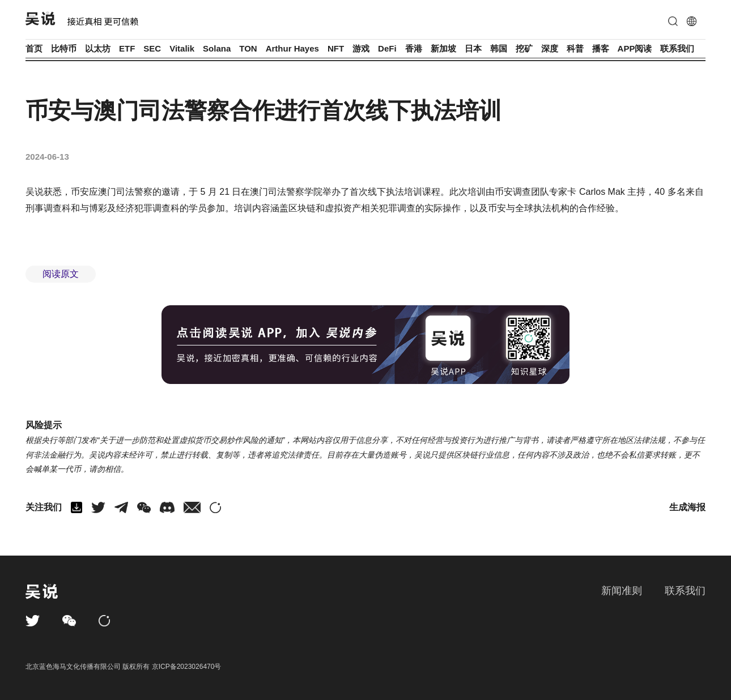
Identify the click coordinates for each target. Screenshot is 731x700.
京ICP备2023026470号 (187, 667)
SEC (152, 48)
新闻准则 (622, 591)
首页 (34, 48)
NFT (336, 48)
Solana (217, 48)
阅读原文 (61, 274)
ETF (127, 48)
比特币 (64, 48)
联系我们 (677, 48)
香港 (414, 48)
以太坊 (98, 48)
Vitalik (182, 48)
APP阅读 (635, 48)
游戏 (361, 48)
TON (248, 48)
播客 (601, 48)
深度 (550, 48)
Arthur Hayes (292, 48)
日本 (473, 48)
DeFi (387, 48)
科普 (575, 48)
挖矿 (524, 48)
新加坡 (443, 48)
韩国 (499, 48)
